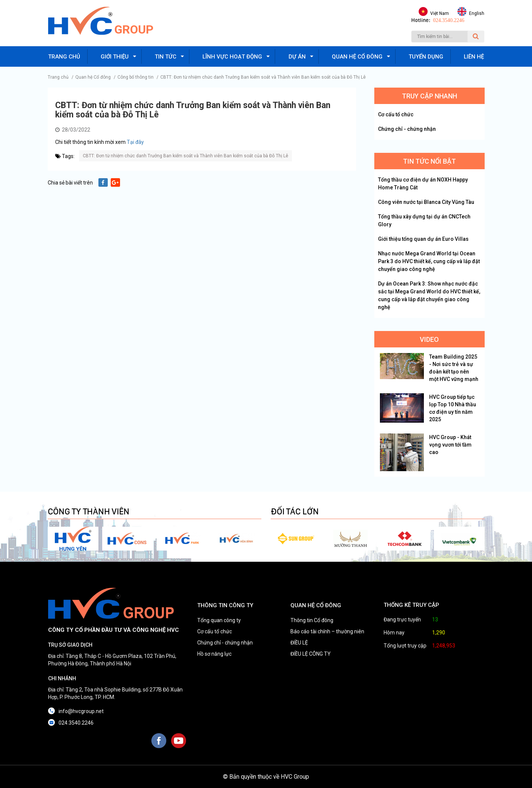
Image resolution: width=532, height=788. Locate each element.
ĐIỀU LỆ (299, 643)
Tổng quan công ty (219, 620)
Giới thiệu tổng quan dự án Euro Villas (423, 239)
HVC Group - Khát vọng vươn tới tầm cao (450, 445)
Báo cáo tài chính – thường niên (327, 631)
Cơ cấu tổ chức (396, 114)
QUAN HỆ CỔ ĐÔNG (316, 605)
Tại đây (135, 142)
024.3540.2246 (449, 20)
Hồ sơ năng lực (214, 654)
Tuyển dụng (426, 57)
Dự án (297, 57)
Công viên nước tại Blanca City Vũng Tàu (426, 202)
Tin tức (166, 57)
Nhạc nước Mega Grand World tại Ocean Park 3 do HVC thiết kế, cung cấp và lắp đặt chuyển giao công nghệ (429, 261)
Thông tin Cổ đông (312, 620)
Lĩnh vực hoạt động (232, 57)
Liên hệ (474, 57)
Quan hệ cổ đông (357, 57)
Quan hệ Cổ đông (93, 77)
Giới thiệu (115, 57)
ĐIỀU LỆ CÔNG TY (311, 654)
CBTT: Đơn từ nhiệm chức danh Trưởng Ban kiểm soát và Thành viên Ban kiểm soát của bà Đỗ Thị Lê (263, 77)
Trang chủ (64, 57)
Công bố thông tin (136, 77)
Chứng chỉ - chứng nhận (407, 129)
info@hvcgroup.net (81, 711)
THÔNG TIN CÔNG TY (225, 605)
